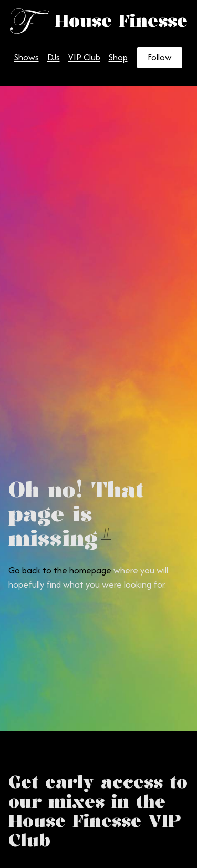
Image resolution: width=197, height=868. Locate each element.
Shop (118, 57)
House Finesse (121, 21)
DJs (54, 57)
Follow (160, 57)
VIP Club (84, 57)
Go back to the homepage (60, 570)
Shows (27, 57)
